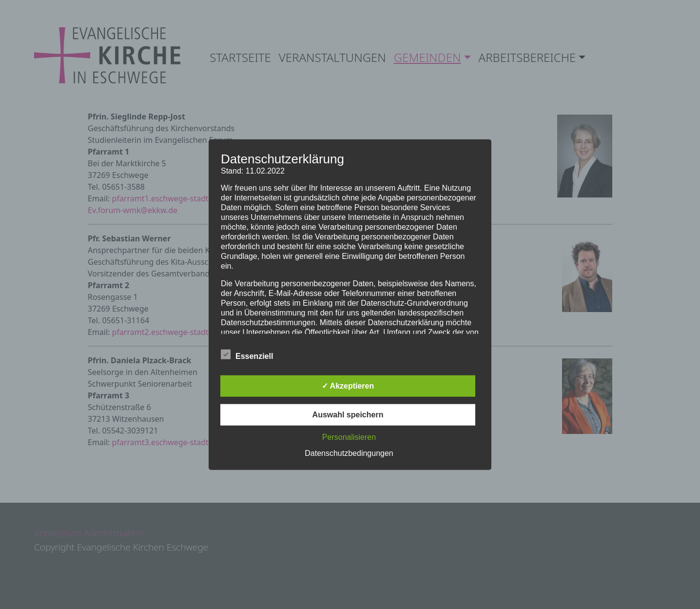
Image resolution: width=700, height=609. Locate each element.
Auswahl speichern (348, 415)
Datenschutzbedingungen (349, 453)
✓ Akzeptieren (348, 386)
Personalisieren (349, 437)
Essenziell (247, 354)
